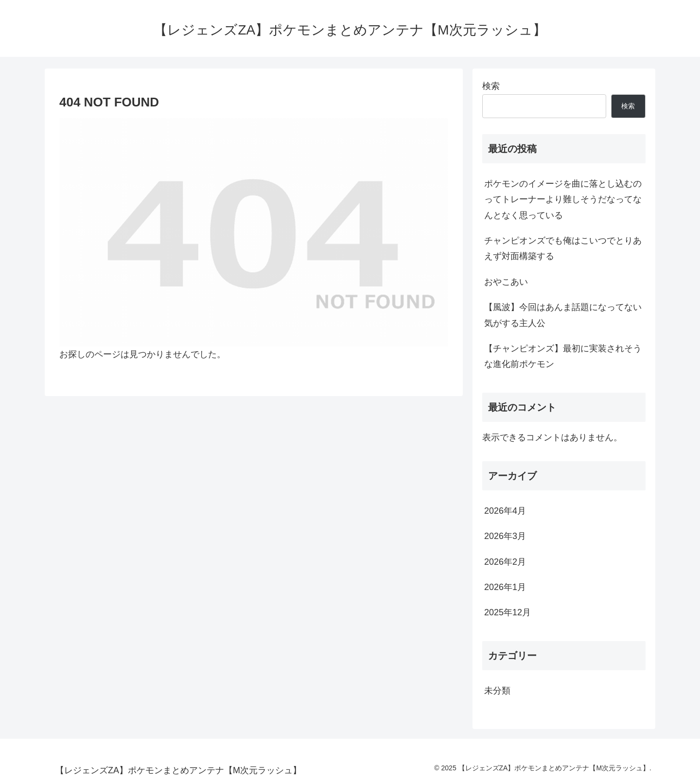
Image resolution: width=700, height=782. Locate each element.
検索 (491, 86)
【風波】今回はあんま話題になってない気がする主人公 (563, 315)
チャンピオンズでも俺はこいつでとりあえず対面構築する (563, 248)
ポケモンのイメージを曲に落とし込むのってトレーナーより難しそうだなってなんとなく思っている (563, 200)
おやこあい (506, 282)
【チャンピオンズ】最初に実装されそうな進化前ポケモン (563, 356)
